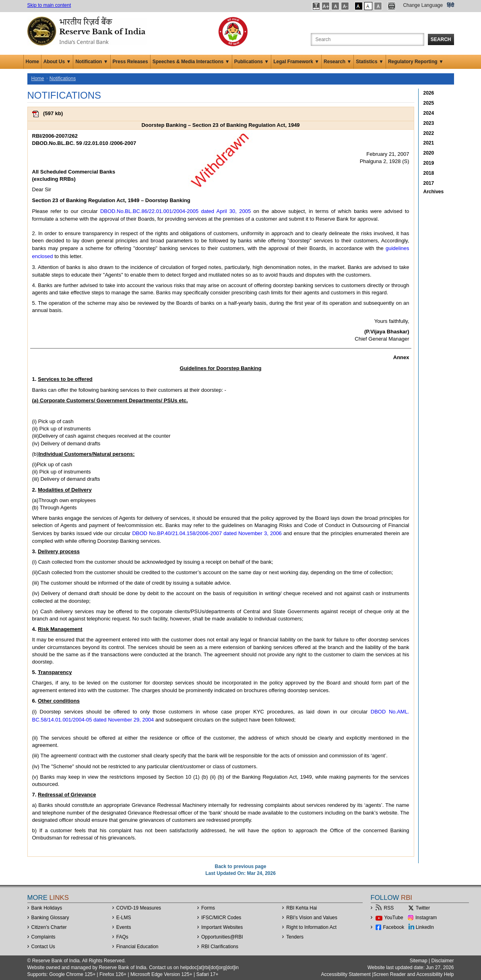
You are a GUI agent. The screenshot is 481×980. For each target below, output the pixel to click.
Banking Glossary (50, 918)
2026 (429, 93)
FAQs (122, 937)
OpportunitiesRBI (222, 937)
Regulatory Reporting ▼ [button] (416, 62)
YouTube (394, 918)
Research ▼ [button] (338, 62)
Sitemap (419, 961)
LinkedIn (425, 927)
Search (441, 39)
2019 (429, 163)
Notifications (63, 79)
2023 (429, 123)
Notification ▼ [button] (92, 62)
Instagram (426, 918)
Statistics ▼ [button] (370, 62)
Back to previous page (240, 866)
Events (124, 927)
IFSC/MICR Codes (221, 918)
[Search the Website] (367, 39)
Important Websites (222, 927)
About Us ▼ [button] (57, 62)
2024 (429, 113)
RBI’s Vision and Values (312, 918)
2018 (429, 173)
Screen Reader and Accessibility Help (413, 974)
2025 (429, 103)
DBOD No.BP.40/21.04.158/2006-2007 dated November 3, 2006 (207, 533)
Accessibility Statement (346, 974)
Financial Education (137, 947)
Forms (208, 908)
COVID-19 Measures (139, 908)
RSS (389, 908)
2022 (429, 133)
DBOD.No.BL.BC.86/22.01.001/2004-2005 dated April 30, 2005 (175, 211)
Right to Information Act (311, 927)
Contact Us (43, 947)
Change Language (423, 5)
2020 (429, 153)
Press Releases (130, 62)
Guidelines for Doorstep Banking (221, 368)
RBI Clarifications (220, 947)
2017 (429, 183)
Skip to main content (49, 5)
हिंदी (450, 5)
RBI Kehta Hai (301, 908)
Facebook (394, 927)
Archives (434, 192)
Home (32, 62)
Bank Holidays (47, 908)
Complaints (43, 937)
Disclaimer (442, 961)
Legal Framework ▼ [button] (296, 62)
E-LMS (124, 918)
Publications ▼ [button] (252, 62)
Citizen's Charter (49, 927)
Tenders (295, 937)
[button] (316, 6)
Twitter (423, 908)
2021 (429, 143)
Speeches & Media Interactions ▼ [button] (191, 62)
